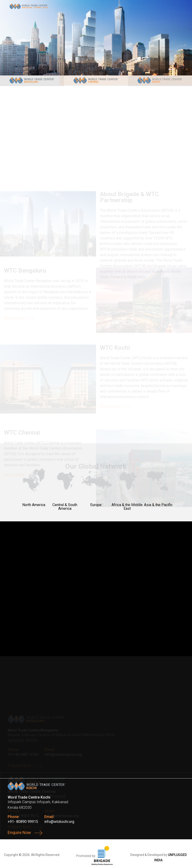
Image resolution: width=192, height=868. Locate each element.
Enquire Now (25, 833)
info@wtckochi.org (59, 822)
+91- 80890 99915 (23, 822)
